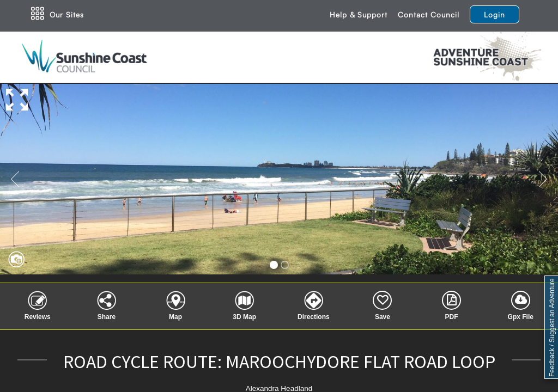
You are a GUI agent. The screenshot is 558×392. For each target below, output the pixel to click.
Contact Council (429, 14)
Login (495, 14)
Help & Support (359, 14)
